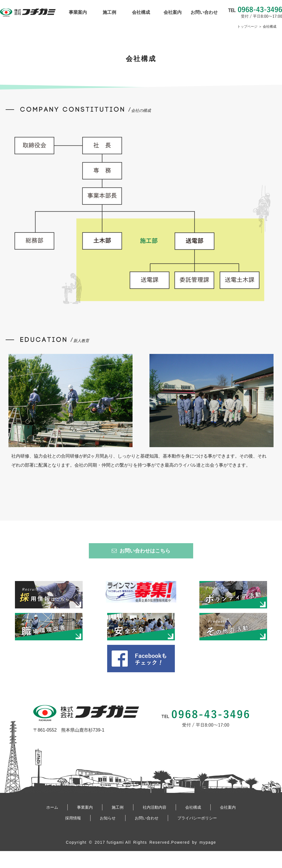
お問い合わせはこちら (141, 551)
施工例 (109, 12)
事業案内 (78, 12)
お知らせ (108, 818)
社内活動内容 (155, 807)
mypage (208, 842)
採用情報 (73, 818)
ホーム (52, 807)
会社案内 (173, 12)
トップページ (247, 27)
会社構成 (141, 12)
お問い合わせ (204, 12)
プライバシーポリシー (197, 818)
